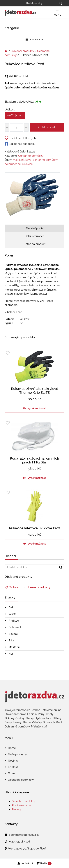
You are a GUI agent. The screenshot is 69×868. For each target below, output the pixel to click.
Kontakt (13, 767)
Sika (11, 640)
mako (16, 160)
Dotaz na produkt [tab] (34, 244)
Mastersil (14, 647)
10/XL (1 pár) (15, 115)
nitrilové (26, 160)
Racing (16, 809)
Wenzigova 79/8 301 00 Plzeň (27, 849)
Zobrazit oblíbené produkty (30, 587)
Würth (12, 614)
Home (12, 748)
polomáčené (13, 164)
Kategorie (35, 40)
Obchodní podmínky (21, 780)
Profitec (13, 621)
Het (11, 654)
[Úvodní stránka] (6, 51)
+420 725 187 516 (19, 842)
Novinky (13, 761)
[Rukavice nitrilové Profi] (32, 196)
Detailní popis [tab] (34, 228)
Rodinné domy (21, 805)
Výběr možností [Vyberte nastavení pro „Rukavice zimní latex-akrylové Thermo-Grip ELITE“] (37, 408)
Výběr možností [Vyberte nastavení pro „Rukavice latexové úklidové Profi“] (37, 544)
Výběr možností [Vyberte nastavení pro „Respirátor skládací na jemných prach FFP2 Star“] (37, 478)
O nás (11, 773)
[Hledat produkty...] (60, 3)
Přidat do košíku (47, 127)
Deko (12, 607)
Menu (58, 13)
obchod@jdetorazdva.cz (24, 835)
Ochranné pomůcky (31, 156)
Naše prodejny (17, 754)
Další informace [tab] (34, 236)
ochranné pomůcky (45, 160)
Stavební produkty (22, 51)
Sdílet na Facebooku (20, 144)
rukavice (27, 164)
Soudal (13, 634)
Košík (44, 863)
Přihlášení (25, 863)
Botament (15, 627)
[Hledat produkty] (40, 3)
